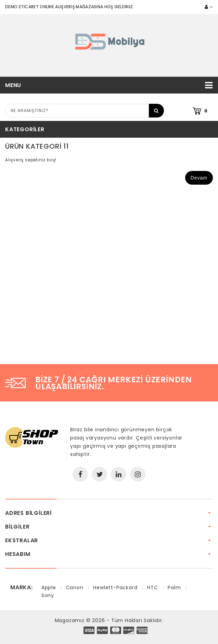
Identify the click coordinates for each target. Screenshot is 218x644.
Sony (48, 595)
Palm (174, 587)
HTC (152, 587)
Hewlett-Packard (115, 587)
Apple (49, 587)
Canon (75, 587)
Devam (199, 178)
